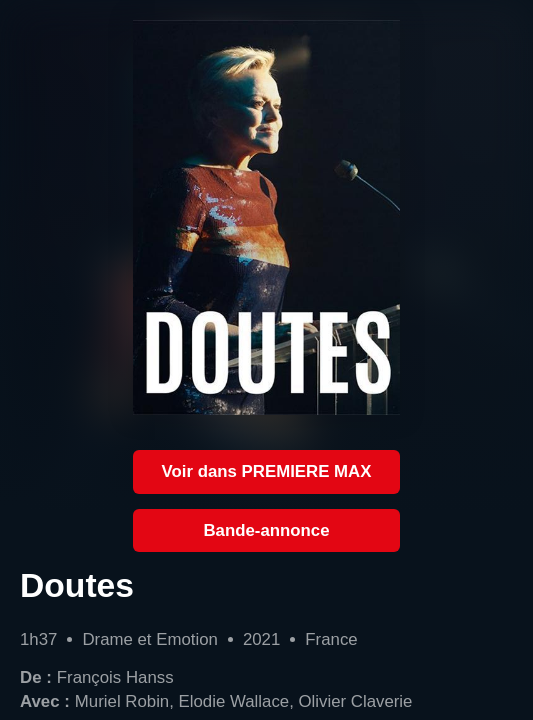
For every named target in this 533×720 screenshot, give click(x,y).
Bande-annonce (266, 530)
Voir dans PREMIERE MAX (267, 471)
